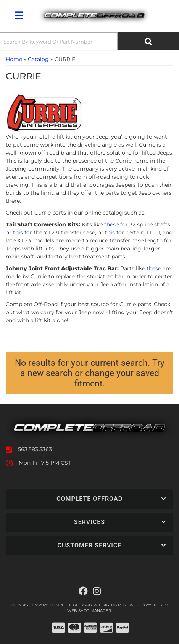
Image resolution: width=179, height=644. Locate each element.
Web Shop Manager (89, 611)
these (111, 224)
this (18, 232)
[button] (89, 41)
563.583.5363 (35, 449)
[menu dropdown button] (19, 15)
